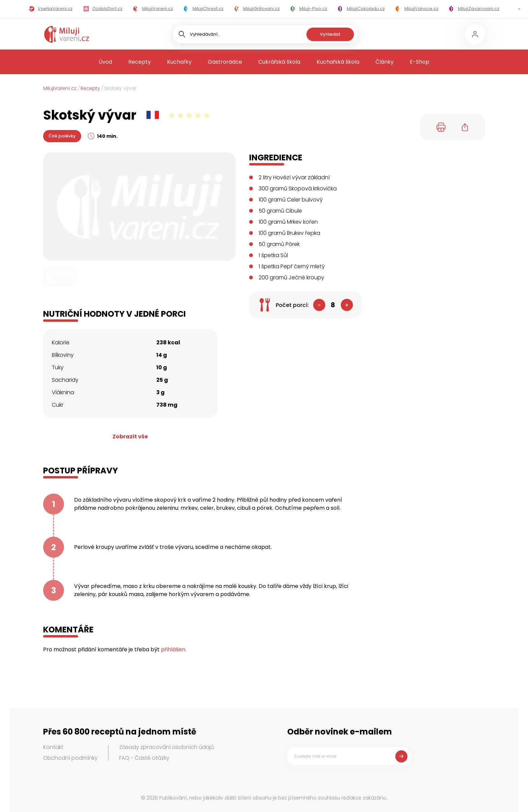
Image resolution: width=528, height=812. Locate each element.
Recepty (140, 62)
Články (385, 62)
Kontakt (53, 747)
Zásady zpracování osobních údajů (167, 747)
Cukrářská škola (279, 62)
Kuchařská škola (338, 62)
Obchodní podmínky (70, 758)
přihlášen (173, 649)
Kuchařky (179, 62)
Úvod (105, 62)
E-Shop (420, 62)
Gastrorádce (225, 62)
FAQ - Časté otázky (144, 758)
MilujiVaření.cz (60, 88)
